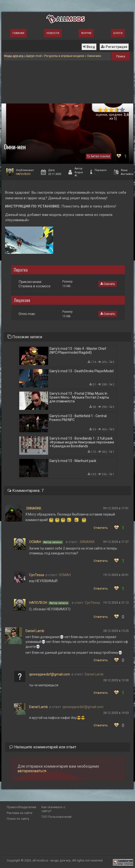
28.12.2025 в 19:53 (116, 713)
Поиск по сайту (18, 819)
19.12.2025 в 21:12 (116, 603)
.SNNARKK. (34, 508)
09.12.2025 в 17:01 (116, 508)
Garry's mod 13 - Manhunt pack (73, 461)
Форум (86, 33)
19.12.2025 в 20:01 (116, 575)
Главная (18, 33)
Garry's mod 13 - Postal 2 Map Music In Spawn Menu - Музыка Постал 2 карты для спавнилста (79, 397)
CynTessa (37, 575)
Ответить (101, 528)
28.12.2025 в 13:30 (116, 680)
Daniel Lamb (35, 631)
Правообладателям (21, 807)
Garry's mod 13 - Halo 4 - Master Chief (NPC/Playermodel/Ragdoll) (78, 351)
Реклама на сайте (19, 813)
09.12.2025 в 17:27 (116, 542)
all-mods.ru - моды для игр (52, 860)
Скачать (108, 284)
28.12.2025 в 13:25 (116, 631)
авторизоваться (32, 771)
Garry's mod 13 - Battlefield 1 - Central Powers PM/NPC (78, 418)
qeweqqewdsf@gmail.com (50, 674)
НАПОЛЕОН (23, 174)
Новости (53, 33)
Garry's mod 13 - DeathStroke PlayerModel (81, 371)
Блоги (118, 33)
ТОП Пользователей (56, 817)
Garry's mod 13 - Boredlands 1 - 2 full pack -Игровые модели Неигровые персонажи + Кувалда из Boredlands (82, 442)
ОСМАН (35, 542)
